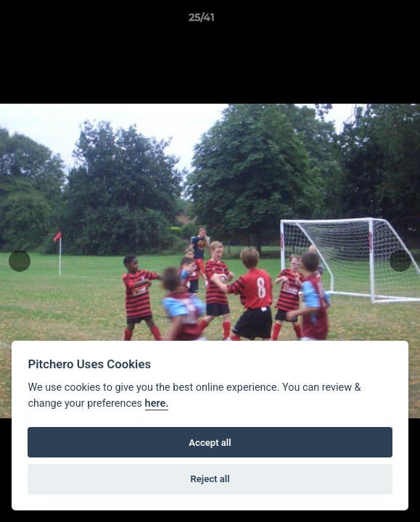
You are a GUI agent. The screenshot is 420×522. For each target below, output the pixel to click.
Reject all (210, 479)
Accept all (210, 443)
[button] (368, 21)
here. (157, 403)
